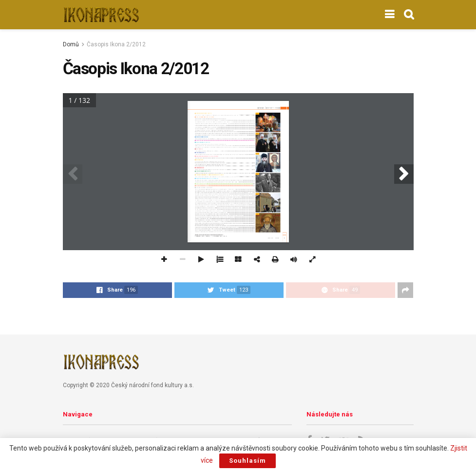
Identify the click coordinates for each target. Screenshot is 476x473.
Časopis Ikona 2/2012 (116, 44)
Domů (71, 44)
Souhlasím (248, 461)
